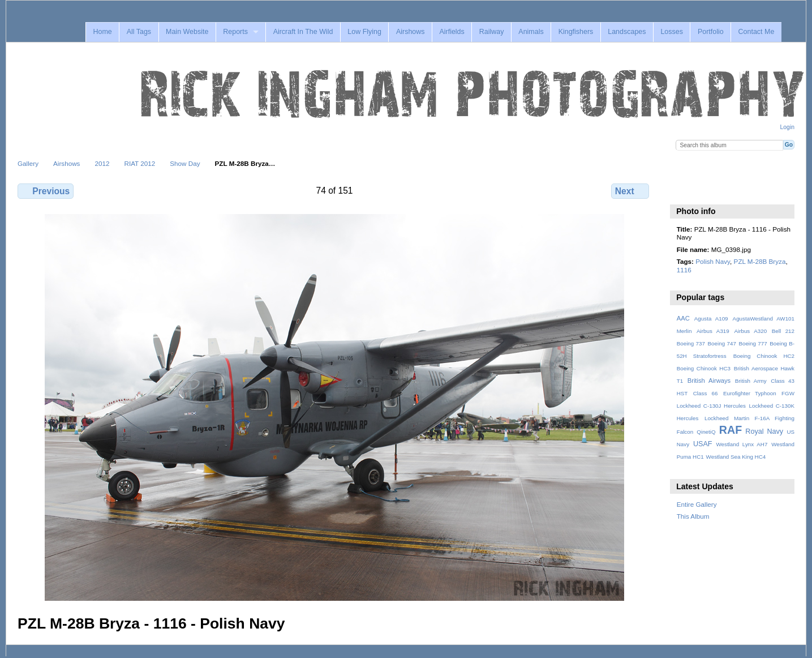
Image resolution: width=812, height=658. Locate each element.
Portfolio (711, 32)
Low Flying (364, 32)
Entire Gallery (697, 504)
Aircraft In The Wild (303, 32)
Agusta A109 (711, 319)
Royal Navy (764, 431)
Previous (46, 191)
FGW (788, 393)
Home (102, 32)
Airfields (452, 32)
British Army (751, 381)
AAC (683, 318)
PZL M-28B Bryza (760, 261)
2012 (102, 163)
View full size (683, 190)
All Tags (139, 32)
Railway (492, 32)
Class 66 (706, 393)
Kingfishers (576, 32)
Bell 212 (783, 331)
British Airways (709, 381)
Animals (531, 32)
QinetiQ (706, 432)
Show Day (185, 163)
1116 (684, 270)
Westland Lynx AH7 (742, 444)
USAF (703, 444)
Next (630, 191)
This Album (693, 516)
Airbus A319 (713, 331)
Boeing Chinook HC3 (704, 368)
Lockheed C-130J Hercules (711, 406)
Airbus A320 (750, 331)
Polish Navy (713, 261)
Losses (672, 32)
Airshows (411, 32)
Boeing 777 (753, 343)
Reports (235, 32)
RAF (731, 430)
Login (787, 127)
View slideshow (707, 190)
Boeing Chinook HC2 (764, 356)
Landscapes (627, 32)
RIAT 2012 (139, 163)
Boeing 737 (691, 343)
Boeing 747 (722, 343)
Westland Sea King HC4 (736, 457)
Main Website (187, 32)
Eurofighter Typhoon (750, 393)
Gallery (28, 163)
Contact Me (757, 32)
